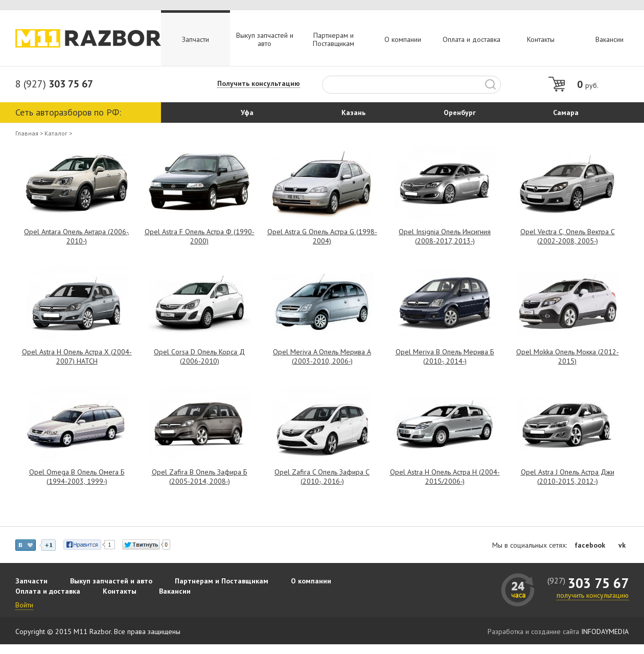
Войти (24, 605)
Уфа (247, 112)
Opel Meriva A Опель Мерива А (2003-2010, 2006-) (322, 356)
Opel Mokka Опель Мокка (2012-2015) (568, 356)
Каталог (56, 133)
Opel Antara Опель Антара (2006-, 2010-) (77, 236)
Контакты (541, 39)
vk (622, 545)
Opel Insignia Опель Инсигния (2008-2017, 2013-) (445, 236)
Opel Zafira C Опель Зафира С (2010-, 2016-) (322, 477)
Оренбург (460, 112)
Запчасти (195, 39)
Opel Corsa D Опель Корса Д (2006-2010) (199, 356)
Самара (566, 112)
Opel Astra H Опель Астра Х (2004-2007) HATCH (77, 356)
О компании (403, 39)
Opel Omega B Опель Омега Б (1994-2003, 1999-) (77, 477)
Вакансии (609, 39)
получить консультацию (593, 595)
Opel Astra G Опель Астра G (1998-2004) (322, 236)
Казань (353, 112)
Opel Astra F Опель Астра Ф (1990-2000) (200, 236)
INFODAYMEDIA (605, 632)
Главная (27, 133)
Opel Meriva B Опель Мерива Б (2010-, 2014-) (445, 356)
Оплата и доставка (471, 39)
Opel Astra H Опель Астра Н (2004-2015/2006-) (445, 477)
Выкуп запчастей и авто (265, 39)
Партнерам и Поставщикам (333, 39)
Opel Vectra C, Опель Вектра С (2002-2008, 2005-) (568, 236)
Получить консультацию (259, 84)
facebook (590, 545)
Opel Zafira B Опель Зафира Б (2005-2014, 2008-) (200, 477)
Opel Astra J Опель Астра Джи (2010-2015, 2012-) (568, 477)
